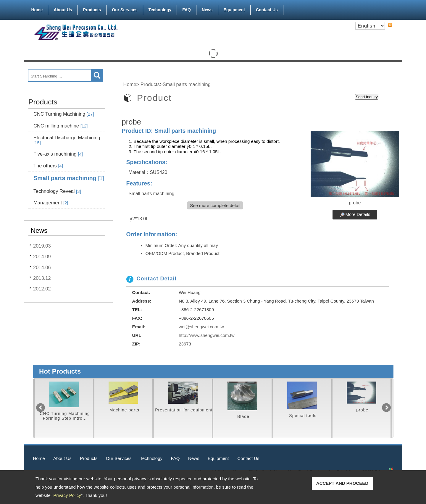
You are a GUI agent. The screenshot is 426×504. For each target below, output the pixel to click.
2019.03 (42, 246)
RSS (390, 25)
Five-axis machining (58, 154)
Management (51, 203)
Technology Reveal (57, 191)
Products (92, 9)
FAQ (187, 10)
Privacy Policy (67, 495)
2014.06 (42, 267)
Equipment (234, 9)
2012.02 (42, 289)
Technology (160, 10)
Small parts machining (69, 178)
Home (37, 10)
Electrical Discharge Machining (67, 140)
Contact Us (267, 10)
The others (48, 166)
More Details (358, 214)
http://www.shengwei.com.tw (206, 335)
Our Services (125, 9)
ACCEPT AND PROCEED (342, 483)
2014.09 (42, 256)
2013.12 (42, 278)
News (207, 10)
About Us (63, 9)
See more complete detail (215, 205)
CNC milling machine (60, 126)
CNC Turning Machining (64, 114)
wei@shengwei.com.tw (201, 327)
